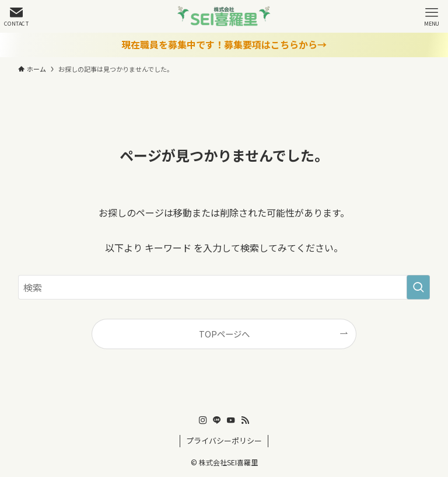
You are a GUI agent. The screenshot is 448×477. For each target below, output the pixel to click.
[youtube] (231, 420)
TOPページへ (224, 334)
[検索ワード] (224, 287)
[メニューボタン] (432, 16)
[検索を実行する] (418, 287)
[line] (217, 420)
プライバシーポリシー (224, 441)
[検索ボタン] (16, 16)
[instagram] (203, 420)
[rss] (245, 420)
